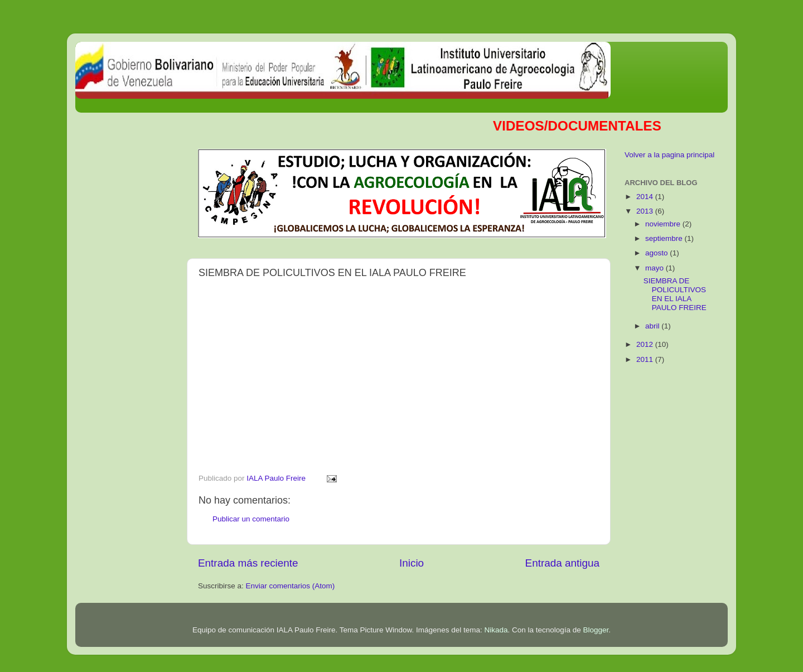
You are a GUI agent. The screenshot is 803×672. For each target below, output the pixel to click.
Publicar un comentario (251, 519)
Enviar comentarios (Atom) (291, 586)
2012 (646, 344)
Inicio (412, 563)
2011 (646, 359)
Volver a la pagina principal (669, 155)
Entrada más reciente (248, 563)
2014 (646, 197)
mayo (656, 268)
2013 (646, 211)
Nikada (496, 630)
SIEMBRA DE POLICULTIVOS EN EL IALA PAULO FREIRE (675, 294)
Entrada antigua (562, 563)
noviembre (664, 224)
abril (653, 326)
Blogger (596, 630)
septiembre (665, 238)
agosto (657, 253)
